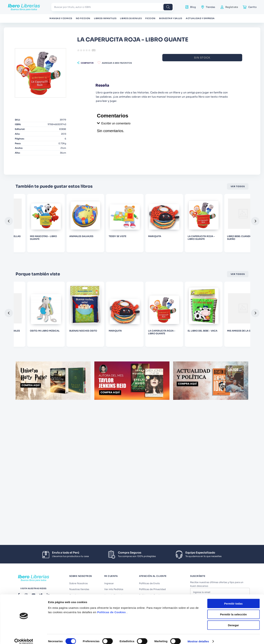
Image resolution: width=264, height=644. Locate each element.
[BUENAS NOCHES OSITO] (132, 355)
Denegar (233, 413)
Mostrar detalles (198, 429)
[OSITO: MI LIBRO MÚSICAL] (85, 355)
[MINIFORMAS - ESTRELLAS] (37, 255)
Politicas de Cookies (111, 400)
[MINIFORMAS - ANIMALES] (37, 355)
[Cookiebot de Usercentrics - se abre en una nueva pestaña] (24, 429)
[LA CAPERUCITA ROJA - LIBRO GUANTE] (227, 355)
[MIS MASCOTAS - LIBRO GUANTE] (85, 255)
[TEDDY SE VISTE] (179, 255)
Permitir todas (233, 391)
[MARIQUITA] (227, 255)
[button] (133, 63)
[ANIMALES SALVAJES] (132, 255)
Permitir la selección (233, 402)
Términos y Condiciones (222, 603)
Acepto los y (221, 605)
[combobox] (112, 7)
